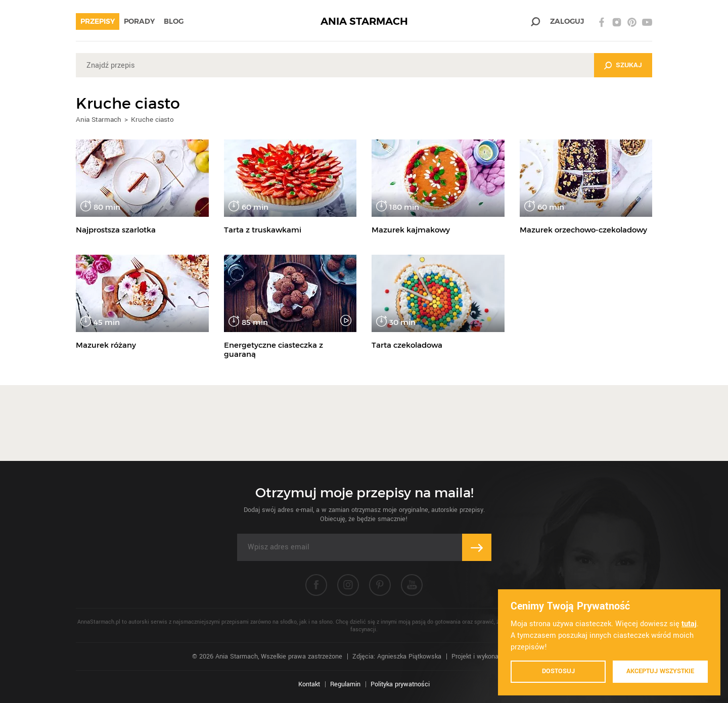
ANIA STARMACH (364, 21)
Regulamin (345, 684)
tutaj (689, 624)
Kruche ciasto (152, 120)
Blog (174, 21)
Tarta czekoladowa (407, 345)
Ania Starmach (99, 120)
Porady (139, 21)
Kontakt (309, 684)
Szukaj (629, 65)
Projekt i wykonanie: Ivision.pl (494, 657)
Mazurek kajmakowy (411, 230)
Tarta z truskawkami (263, 230)
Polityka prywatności (400, 684)
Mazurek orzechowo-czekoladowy (583, 230)
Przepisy (98, 21)
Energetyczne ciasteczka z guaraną (274, 349)
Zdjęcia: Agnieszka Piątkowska (397, 657)
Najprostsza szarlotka (116, 230)
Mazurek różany (106, 345)
